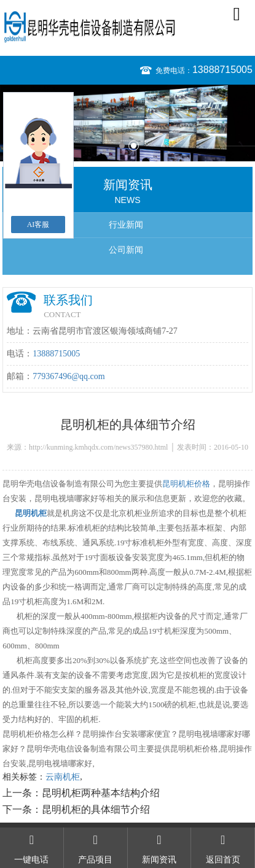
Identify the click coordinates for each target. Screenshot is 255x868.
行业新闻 (126, 225)
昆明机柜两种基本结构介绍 (101, 793)
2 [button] (134, 146)
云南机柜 (63, 777)
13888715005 (222, 70)
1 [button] (122, 146)
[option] (127, 123)
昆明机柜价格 (186, 484)
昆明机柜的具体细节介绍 (96, 809)
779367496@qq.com (69, 376)
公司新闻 (126, 250)
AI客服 (38, 225)
